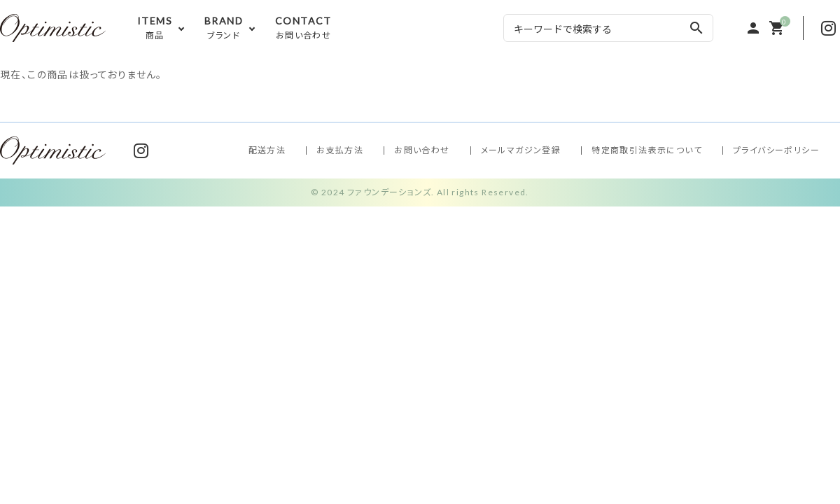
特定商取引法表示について (647, 150)
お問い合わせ (422, 150)
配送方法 (267, 150)
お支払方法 (340, 150)
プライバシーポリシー (776, 150)
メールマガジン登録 (521, 150)
